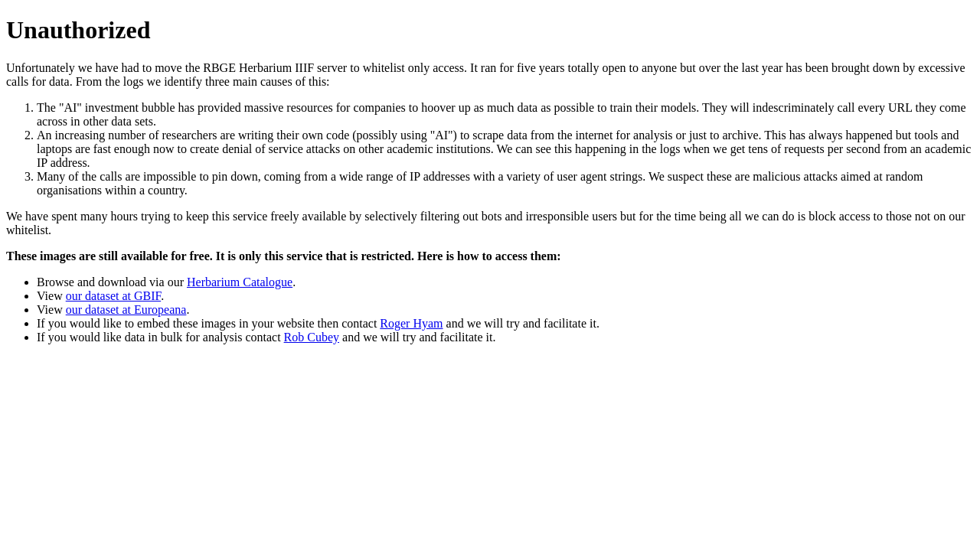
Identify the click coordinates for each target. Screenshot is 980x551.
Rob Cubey (312, 337)
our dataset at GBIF (113, 296)
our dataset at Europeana (126, 310)
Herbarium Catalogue (240, 282)
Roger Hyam (411, 323)
